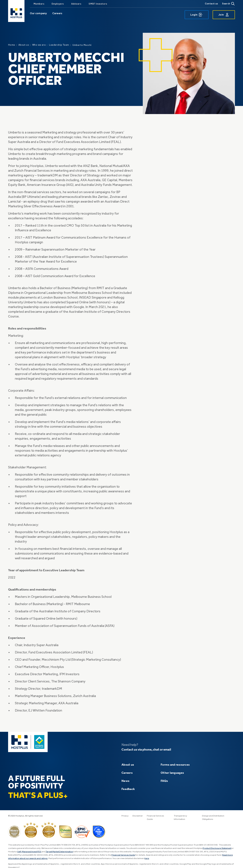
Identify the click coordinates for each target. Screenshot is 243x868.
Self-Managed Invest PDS (30, 852)
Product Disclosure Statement (217, 848)
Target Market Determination (60, 852)
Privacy (125, 816)
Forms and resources (175, 765)
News (125, 781)
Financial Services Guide (123, 855)
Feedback (128, 789)
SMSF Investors (98, 4)
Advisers (76, 4)
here (147, 858)
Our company (38, 13)
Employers (58, 4)
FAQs (164, 781)
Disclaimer (138, 816)
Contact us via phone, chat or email (148, 750)
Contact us (211, 4)
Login (197, 15)
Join (224, 15)
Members (39, 4)
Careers (57, 13)
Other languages (172, 773)
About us (128, 765)
